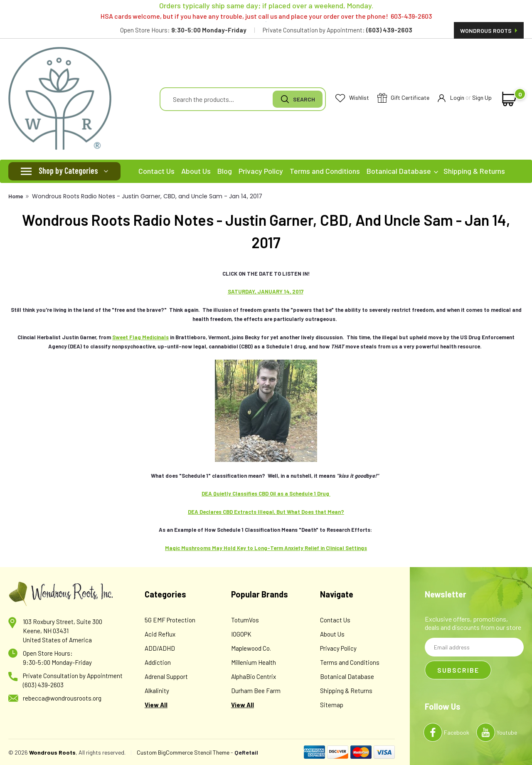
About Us (196, 171)
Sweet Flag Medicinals (140, 337)
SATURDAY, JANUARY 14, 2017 (266, 291)
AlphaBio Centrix (254, 676)
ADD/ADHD (160, 648)
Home (16, 196)
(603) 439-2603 (43, 685)
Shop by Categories (68, 170)
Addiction (158, 662)
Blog (225, 171)
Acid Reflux (160, 634)
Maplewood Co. (251, 648)
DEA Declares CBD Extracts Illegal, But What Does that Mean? (266, 512)
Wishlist (352, 98)
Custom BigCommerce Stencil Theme (183, 752)
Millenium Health (254, 662)
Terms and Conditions (325, 171)
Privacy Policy (261, 171)
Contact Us (156, 171)
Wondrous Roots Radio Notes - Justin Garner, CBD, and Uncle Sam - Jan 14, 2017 (147, 196)
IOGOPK (241, 634)
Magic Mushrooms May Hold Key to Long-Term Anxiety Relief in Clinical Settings (266, 548)
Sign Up (482, 97)
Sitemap (332, 705)
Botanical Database (402, 171)
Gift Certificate (403, 98)
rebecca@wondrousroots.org (62, 698)
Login (451, 98)
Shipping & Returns (474, 171)
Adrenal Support (166, 676)
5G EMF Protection (170, 620)
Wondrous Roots (489, 31)
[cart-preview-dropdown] (508, 99)
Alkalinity (157, 691)
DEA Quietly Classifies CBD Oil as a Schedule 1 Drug (266, 494)
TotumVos (245, 620)
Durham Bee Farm (256, 691)
